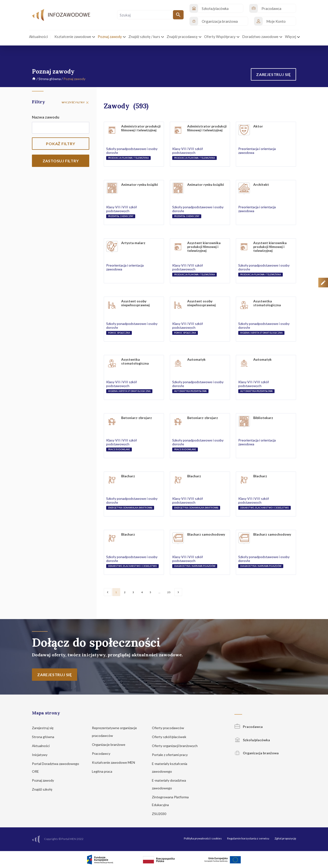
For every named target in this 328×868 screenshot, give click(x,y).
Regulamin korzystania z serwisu (248, 838)
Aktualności (43, 746)
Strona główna (50, 79)
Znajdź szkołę (44, 789)
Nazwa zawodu (46, 117)
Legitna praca (102, 771)
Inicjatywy (42, 755)
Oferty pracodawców (170, 728)
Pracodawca (249, 727)
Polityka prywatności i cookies (203, 838)
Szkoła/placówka (252, 740)
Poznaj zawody (45, 780)
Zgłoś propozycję (285, 838)
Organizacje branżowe (111, 745)
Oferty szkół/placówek (171, 737)
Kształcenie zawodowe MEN (116, 762)
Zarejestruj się (45, 728)
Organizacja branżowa (257, 753)
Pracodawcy (103, 753)
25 (169, 592)
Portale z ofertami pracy (172, 755)
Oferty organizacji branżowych (177, 746)
